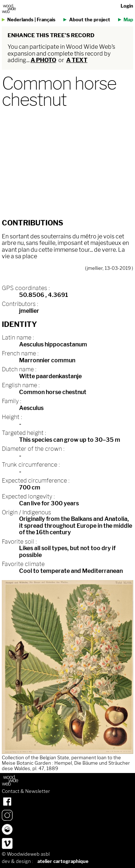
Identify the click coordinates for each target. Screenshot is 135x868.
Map (128, 20)
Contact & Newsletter (26, 791)
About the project (90, 20)
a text (77, 60)
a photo (43, 60)
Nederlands (20, 20)
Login (127, 6)
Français (46, 20)
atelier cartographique (63, 861)
